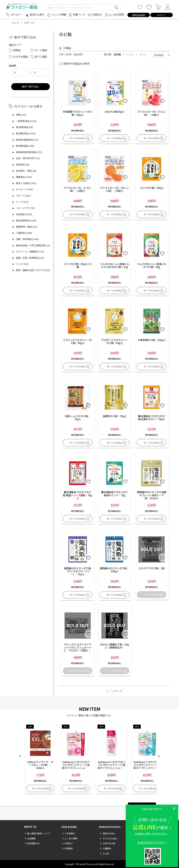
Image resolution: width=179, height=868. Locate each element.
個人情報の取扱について (37, 833)
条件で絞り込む (30, 86)
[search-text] (83, 7)
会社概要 (30, 838)
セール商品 (39, 50)
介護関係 (105, 848)
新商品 (15, 50)
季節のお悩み (108, 833)
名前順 (117, 54)
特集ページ (79, 14)
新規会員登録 (139, 15)
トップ (15, 23)
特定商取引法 (32, 843)
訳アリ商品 (39, 57)
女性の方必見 (108, 843)
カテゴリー (17, 14)
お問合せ (97, 14)
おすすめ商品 (19, 57)
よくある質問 (116, 14)
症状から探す (37, 14)
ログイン (162, 15)
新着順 (130, 54)
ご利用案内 (69, 833)
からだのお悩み (109, 838)
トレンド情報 (59, 14)
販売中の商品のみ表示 (75, 63)
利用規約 (68, 848)
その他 (104, 853)
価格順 (143, 54)
